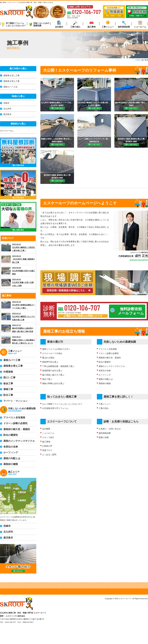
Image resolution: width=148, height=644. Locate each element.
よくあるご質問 (49, 455)
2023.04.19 (18, 305)
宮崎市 (6, 103)
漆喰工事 (8, 389)
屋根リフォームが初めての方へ (56, 349)
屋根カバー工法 (10, 87)
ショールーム (140, 24)
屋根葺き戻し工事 (11, 76)
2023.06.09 (18, 271)
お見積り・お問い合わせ (110, 429)
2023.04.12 (18, 317)
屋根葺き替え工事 (11, 81)
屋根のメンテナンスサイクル (112, 366)
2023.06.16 (18, 259)
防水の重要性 (105, 362)
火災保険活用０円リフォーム (55, 408)
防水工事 (8, 395)
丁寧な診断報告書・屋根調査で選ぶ (58, 366)
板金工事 (8, 383)
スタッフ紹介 (48, 437)
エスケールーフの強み (52, 353)
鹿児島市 (7, 114)
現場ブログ (47, 450)
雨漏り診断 (104, 437)
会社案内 (59, 24)
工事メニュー (108, 24)
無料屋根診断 (124, 24)
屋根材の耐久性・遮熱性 (110, 358)
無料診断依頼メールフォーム (127, 311)
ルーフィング (105, 375)
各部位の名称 (105, 371)
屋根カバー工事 (12, 360)
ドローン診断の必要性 (109, 353)
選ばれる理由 (48, 358)
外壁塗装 (8, 372)
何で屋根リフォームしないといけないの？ (14, 24)
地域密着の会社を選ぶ (52, 371)
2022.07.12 (18, 328)
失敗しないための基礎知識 (39, 24)
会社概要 (46, 429)
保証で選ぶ (47, 379)
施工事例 (91, 24)
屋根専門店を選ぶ (50, 362)
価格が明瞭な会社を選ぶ (53, 383)
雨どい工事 (9, 378)
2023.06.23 (18, 248)
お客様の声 (47, 446)
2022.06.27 (18, 340)
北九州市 (7, 109)
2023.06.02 (18, 283)
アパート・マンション (15, 401)
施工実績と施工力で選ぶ (53, 375)
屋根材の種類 (105, 383)
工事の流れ (75, 24)
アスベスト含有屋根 (108, 349)
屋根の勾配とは (106, 379)
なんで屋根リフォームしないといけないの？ (62, 404)
